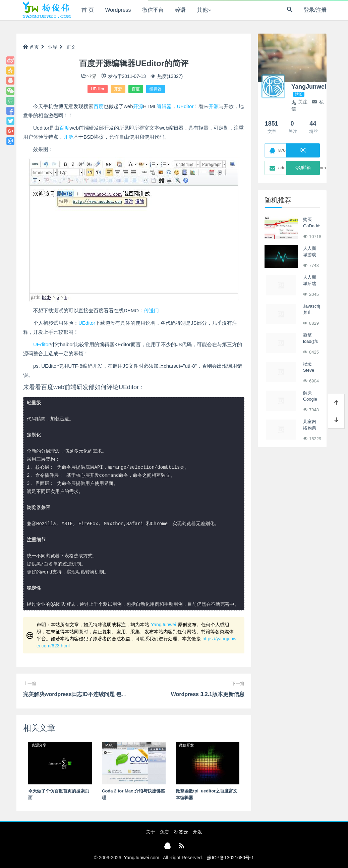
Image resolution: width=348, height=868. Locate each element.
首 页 (88, 10)
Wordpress (118, 10)
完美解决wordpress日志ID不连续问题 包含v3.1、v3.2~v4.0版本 (100, 694)
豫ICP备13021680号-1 (230, 858)
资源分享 (39, 745)
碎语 (180, 10)
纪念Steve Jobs (309, 370)
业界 (53, 47)
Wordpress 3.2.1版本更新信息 (208, 694)
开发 (197, 832)
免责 (165, 832)
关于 (151, 832)
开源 (118, 89)
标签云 (181, 832)
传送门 (151, 310)
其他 (202, 10)
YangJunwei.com (141, 858)
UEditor (98, 89)
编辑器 (156, 89)
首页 (31, 47)
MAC (109, 745)
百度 (136, 89)
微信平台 (153, 10)
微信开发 (186, 745)
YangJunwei (163, 625)
